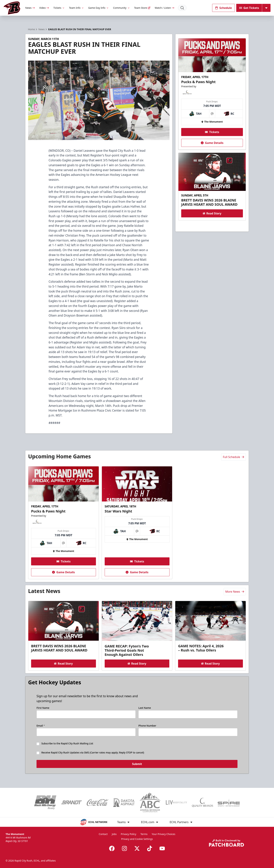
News (30, 8)
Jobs (114, 834)
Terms (144, 834)
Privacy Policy (128, 834)
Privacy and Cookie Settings (137, 839)
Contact (103, 834)
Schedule (223, 8)
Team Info (77, 8)
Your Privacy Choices (163, 834)
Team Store (142, 8)
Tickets (59, 8)
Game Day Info (99, 8)
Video (44, 8)
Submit (137, 764)
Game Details (212, 143)
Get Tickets (249, 8)
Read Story (212, 213)
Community (122, 8)
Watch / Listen (165, 8)
